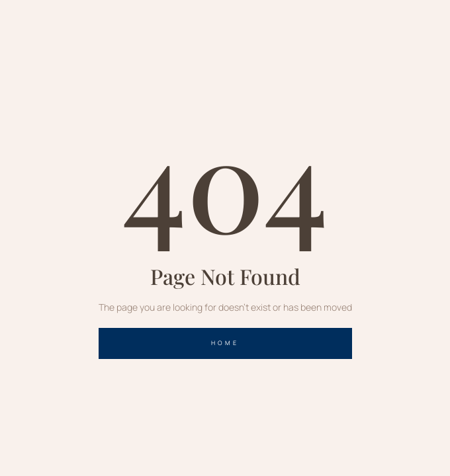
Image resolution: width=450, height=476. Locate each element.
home (225, 343)
